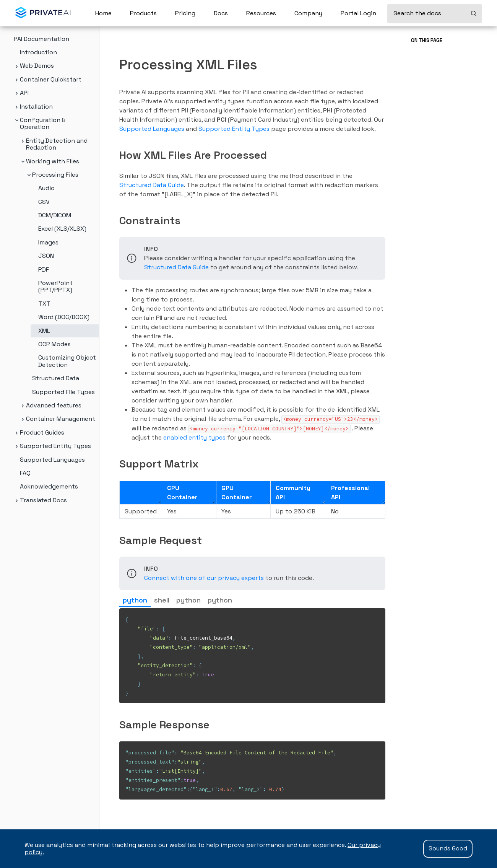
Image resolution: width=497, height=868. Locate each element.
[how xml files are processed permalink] (115, 155)
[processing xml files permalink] (115, 65)
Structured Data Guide (152, 185)
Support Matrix (429, 80)
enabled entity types (194, 437)
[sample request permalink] (115, 540)
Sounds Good (448, 848)
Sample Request (430, 93)
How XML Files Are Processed (445, 53)
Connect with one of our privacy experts (204, 578)
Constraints (425, 67)
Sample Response (432, 107)
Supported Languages (152, 129)
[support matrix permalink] (115, 464)
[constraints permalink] (115, 220)
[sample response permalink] (115, 725)
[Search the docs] (434, 13)
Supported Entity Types (234, 129)
